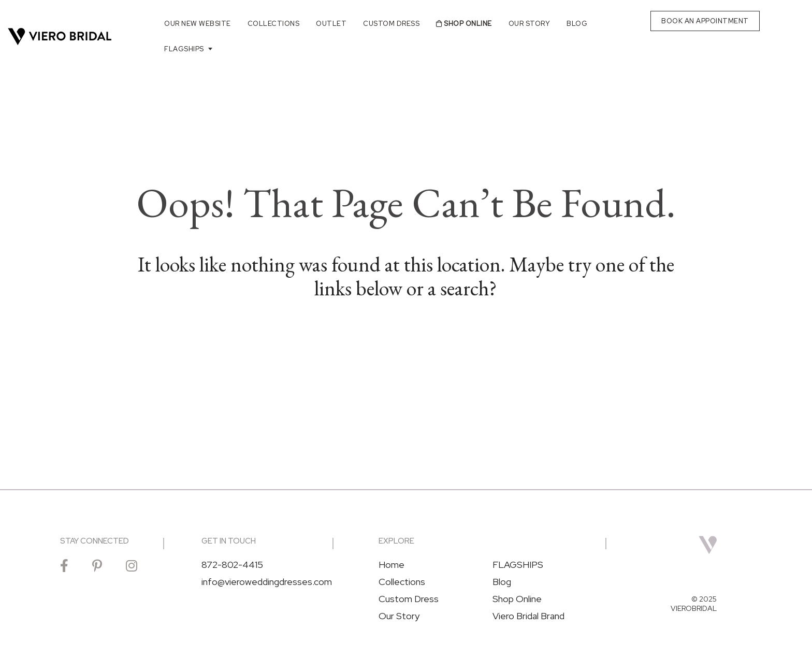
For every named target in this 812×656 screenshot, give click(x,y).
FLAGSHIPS (184, 49)
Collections (274, 24)
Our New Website (198, 24)
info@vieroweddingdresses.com (267, 582)
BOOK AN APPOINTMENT (705, 21)
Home (392, 565)
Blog (577, 24)
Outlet (331, 24)
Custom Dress (391, 24)
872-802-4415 (232, 565)
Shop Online (464, 24)
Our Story (530, 24)
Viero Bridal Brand (528, 616)
